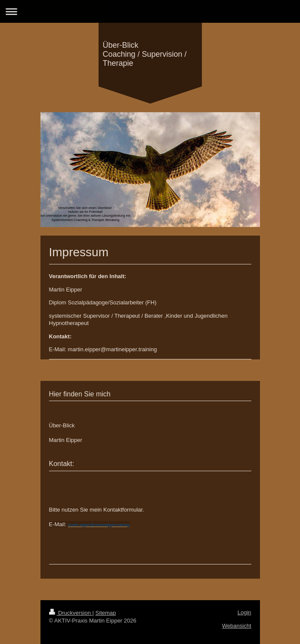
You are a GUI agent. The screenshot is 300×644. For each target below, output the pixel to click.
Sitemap (106, 613)
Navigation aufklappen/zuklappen (150, 11)
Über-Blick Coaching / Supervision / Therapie (145, 54)
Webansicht (237, 626)
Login (244, 612)
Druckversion (71, 613)
